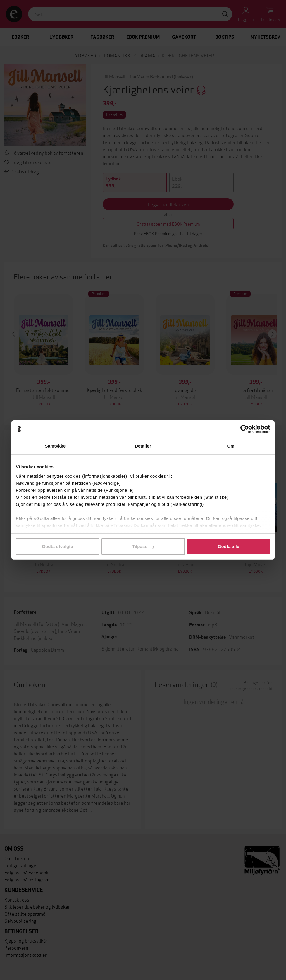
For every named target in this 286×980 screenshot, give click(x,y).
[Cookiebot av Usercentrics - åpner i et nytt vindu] (245, 429)
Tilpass (143, 546)
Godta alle (229, 546)
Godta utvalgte (57, 546)
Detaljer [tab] (143, 446)
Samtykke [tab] (55, 446)
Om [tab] (231, 446)
